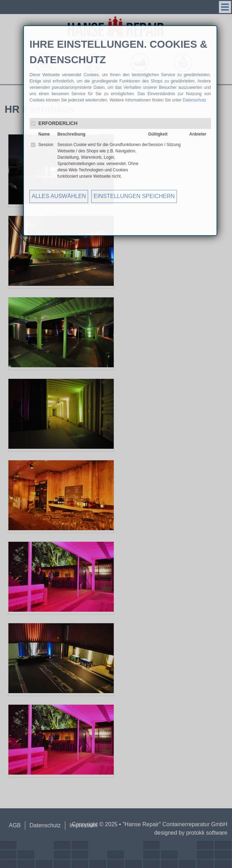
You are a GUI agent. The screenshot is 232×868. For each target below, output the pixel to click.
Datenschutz (195, 100)
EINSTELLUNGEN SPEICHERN (134, 196)
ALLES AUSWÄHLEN (59, 196)
